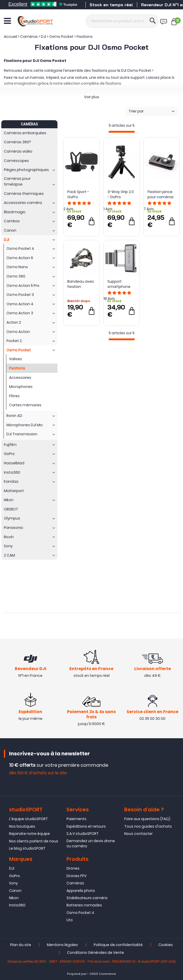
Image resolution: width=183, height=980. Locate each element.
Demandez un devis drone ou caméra (91, 843)
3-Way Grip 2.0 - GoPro (121, 194)
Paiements (76, 819)
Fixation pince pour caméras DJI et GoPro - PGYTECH (161, 194)
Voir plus (92, 97)
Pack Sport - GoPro (78, 194)
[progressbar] (122, 132)
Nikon (14, 898)
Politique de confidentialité (118, 945)
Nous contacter (138, 834)
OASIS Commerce (103, 974)
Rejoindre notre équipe (30, 834)
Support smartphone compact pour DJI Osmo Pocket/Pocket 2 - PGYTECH (121, 284)
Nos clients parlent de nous (34, 841)
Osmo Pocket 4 (80, 913)
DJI (12, 868)
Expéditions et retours (86, 826)
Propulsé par (77, 974)
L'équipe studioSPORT (28, 819)
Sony (13, 883)
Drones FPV (76, 876)
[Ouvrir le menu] (7, 21)
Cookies (166, 945)
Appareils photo (81, 891)
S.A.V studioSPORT (83, 834)
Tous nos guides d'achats (148, 826)
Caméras (75, 883)
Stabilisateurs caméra (87, 898)
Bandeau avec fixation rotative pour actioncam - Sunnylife (81, 284)
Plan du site (21, 945)
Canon (15, 891)
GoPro (14, 876)
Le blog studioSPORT (27, 848)
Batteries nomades (84, 905)
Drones (73, 868)
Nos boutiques (22, 826)
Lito (70, 920)
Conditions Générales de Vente (96, 953)
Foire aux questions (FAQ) (147, 819)
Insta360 (17, 905)
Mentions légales (62, 945)
